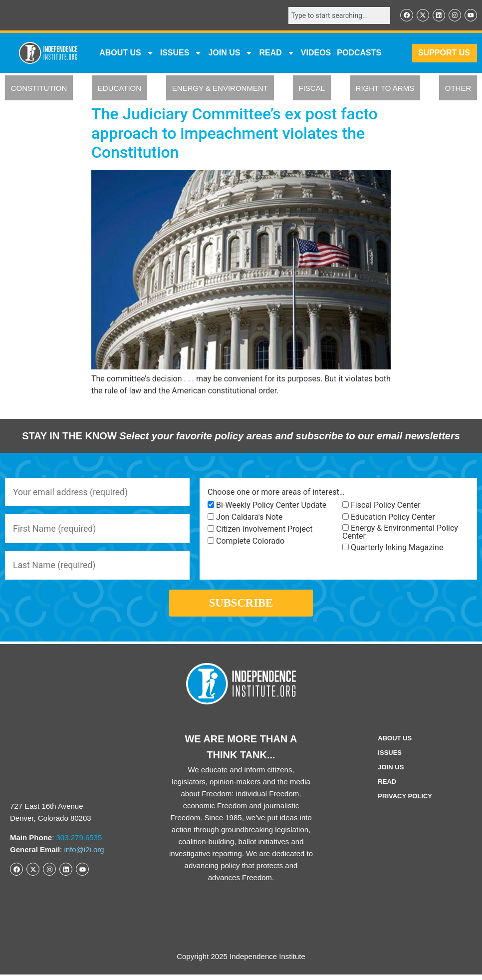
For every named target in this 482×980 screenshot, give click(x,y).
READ (277, 53)
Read (387, 787)
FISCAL (312, 89)
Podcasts (359, 53)
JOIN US (231, 53)
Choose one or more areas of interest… (276, 493)
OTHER (458, 89)
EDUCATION (120, 89)
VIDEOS (316, 53)
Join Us (391, 773)
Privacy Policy (405, 802)
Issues (181, 53)
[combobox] (337, 15)
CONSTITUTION (39, 89)
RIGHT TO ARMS (385, 89)
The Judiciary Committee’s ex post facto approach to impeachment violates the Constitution (235, 134)
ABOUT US (127, 53)
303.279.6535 (79, 843)
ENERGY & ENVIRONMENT (220, 89)
